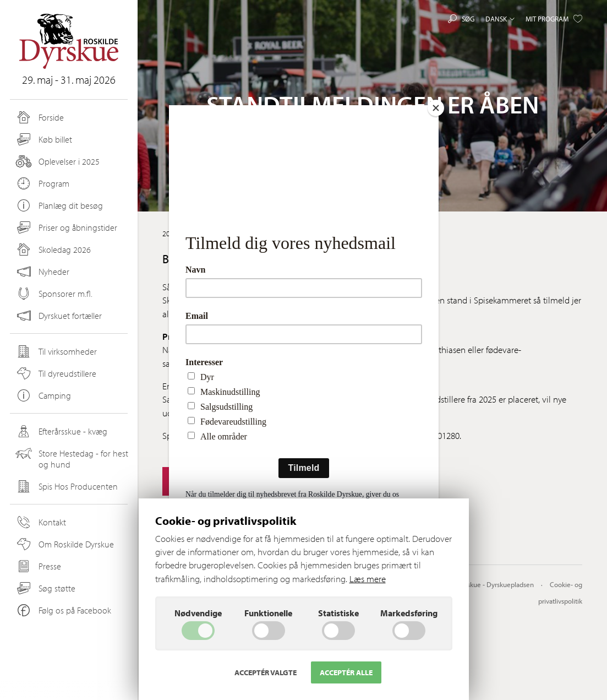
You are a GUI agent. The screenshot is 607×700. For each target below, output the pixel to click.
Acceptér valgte (266, 672)
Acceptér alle (346, 672)
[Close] (436, 108)
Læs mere (368, 579)
